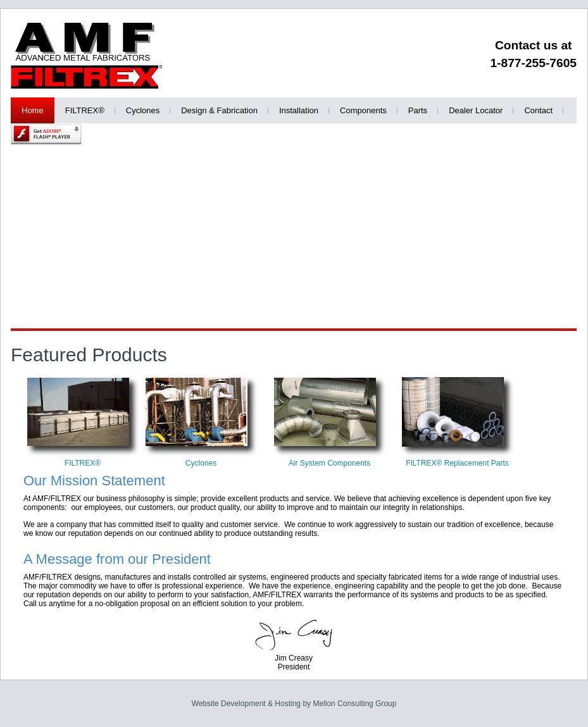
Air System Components (329, 463)
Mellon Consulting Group (354, 704)
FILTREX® (83, 463)
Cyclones (201, 463)
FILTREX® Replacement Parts (457, 463)
